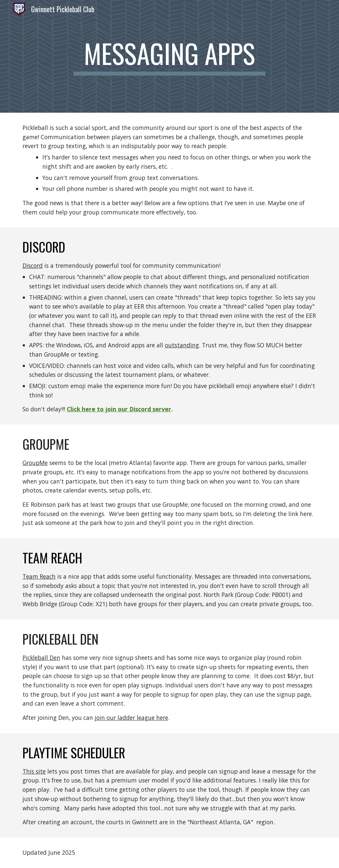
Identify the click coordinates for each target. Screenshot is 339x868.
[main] (169, 56)
